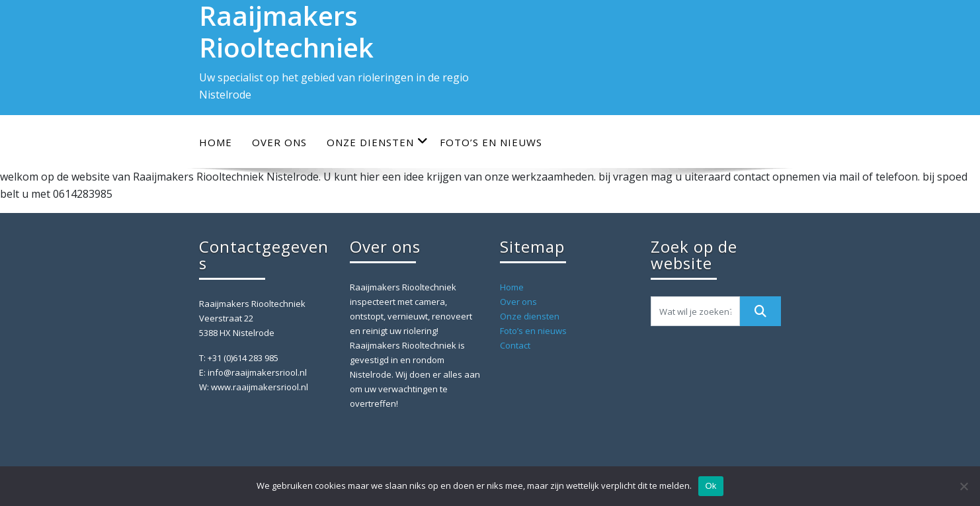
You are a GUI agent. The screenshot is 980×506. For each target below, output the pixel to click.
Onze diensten (378, 142)
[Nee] (963, 486)
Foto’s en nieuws (491, 142)
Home (216, 142)
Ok (711, 486)
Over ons (279, 142)
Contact (515, 345)
